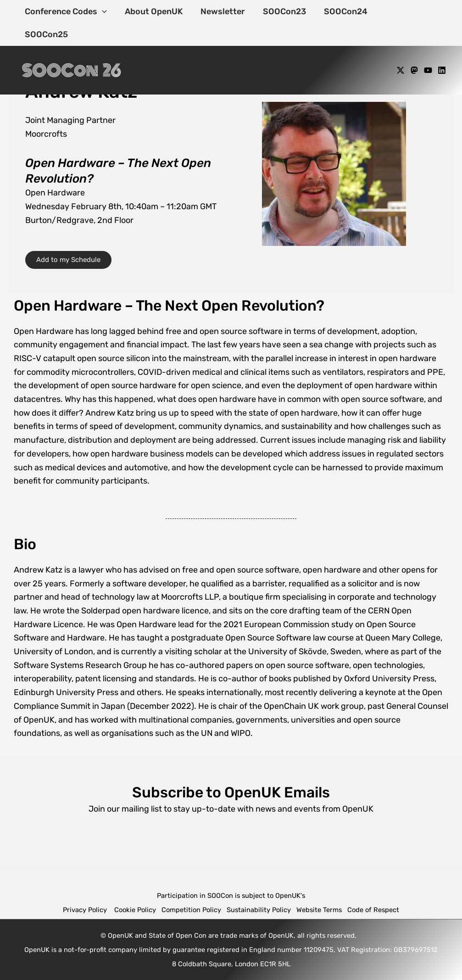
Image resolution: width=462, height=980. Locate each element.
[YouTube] (428, 47)
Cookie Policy (135, 910)
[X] (401, 47)
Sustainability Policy (259, 910)
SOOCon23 (280, 11)
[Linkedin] (442, 47)
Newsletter (220, 11)
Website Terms (319, 910)
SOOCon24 (340, 11)
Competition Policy (194, 910)
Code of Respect (373, 910)
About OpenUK (152, 11)
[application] (102, 11)
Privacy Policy (86, 910)
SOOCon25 (400, 11)
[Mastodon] (414, 47)
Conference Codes (65, 11)
